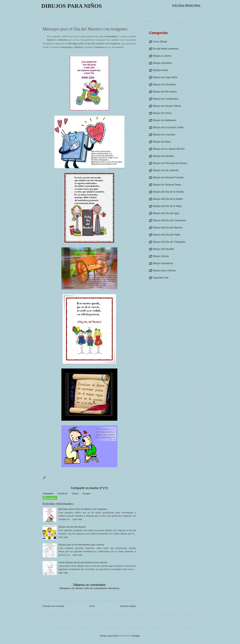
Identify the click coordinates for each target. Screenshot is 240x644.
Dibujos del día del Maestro (72, 527)
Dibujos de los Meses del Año (169, 149)
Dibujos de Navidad (163, 156)
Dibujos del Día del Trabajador (169, 242)
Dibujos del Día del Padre (166, 235)
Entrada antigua (128, 606)
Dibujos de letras (162, 142)
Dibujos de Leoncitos (164, 135)
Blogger (136, 636)
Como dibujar (160, 42)
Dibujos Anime (160, 70)
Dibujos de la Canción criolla (168, 127)
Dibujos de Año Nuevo (165, 92)
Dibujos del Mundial (163, 249)
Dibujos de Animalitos (164, 84)
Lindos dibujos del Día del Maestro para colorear (83, 562)
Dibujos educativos (163, 263)
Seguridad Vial (160, 278)
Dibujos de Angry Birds (165, 77)
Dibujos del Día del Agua (166, 213)
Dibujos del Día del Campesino (169, 220)
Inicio (92, 606)
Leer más (77, 519)
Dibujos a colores (162, 56)
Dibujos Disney (161, 256)
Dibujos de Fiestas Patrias (167, 106)
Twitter (75, 494)
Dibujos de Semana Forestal (168, 177)
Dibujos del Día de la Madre (168, 199)
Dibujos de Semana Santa (167, 185)
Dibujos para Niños (72, 6)
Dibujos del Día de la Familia (168, 192)
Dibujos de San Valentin (165, 170)
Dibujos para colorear (164, 270)
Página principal (187, 6)
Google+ (87, 494)
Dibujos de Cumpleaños (166, 99)
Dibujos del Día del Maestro (168, 228)
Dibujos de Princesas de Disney (170, 163)
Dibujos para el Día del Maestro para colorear (81, 545)
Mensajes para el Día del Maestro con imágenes (83, 509)
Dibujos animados (162, 63)
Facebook (62, 494)
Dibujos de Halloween (164, 120)
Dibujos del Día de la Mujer (167, 206)
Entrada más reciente (54, 606)
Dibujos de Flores (162, 113)
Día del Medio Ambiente (166, 49)
